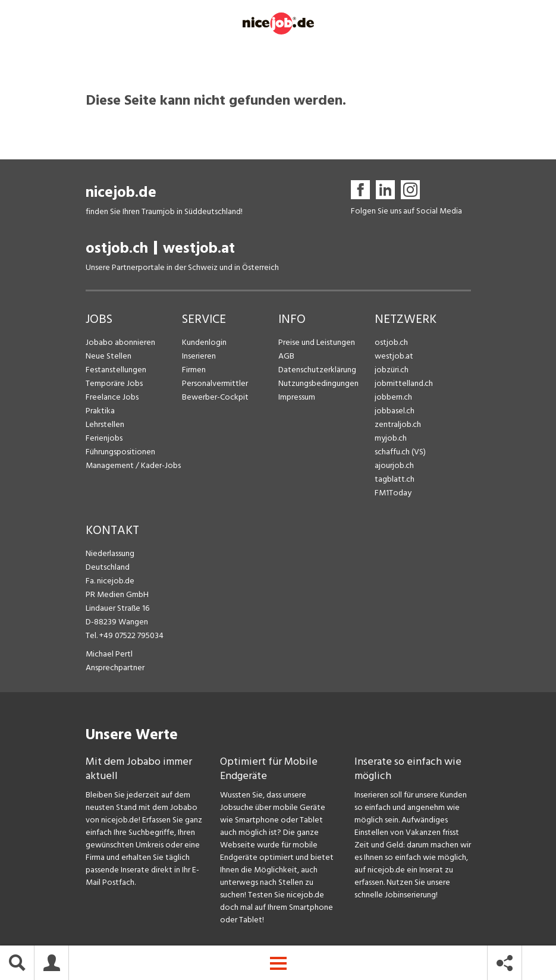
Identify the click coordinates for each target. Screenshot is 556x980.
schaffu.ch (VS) (400, 452)
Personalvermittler (215, 384)
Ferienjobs (104, 439)
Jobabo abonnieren (120, 343)
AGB (286, 356)
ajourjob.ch (394, 466)
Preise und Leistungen (317, 343)
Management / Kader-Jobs (133, 466)
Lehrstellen (105, 425)
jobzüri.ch (392, 370)
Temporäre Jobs (114, 384)
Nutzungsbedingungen (318, 384)
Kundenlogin (204, 343)
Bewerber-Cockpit (215, 398)
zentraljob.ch (398, 425)
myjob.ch (391, 439)
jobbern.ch (393, 398)
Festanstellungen (116, 370)
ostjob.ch (117, 249)
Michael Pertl (109, 654)
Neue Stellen (109, 356)
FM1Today (393, 493)
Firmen (194, 370)
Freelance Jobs (112, 398)
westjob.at (199, 249)
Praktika (100, 411)
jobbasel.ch (395, 411)
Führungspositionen (120, 452)
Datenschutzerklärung (317, 370)
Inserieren (199, 356)
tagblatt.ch (395, 480)
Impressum (297, 398)
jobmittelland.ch (404, 384)
